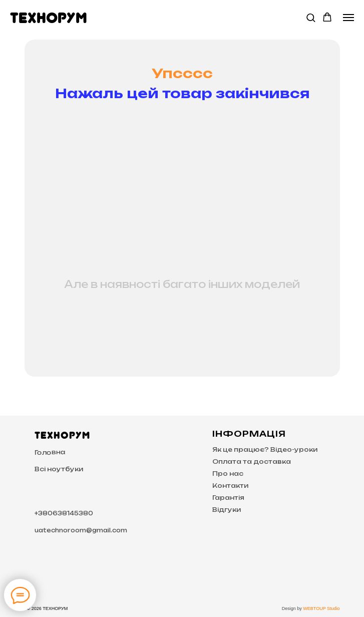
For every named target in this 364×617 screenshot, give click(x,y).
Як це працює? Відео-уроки (265, 449)
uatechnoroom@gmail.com (81, 530)
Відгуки (227, 510)
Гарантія (228, 498)
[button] (311, 17)
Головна (50, 452)
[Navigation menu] (348, 18)
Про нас (228, 474)
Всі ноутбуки (59, 469)
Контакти (230, 486)
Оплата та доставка (252, 461)
